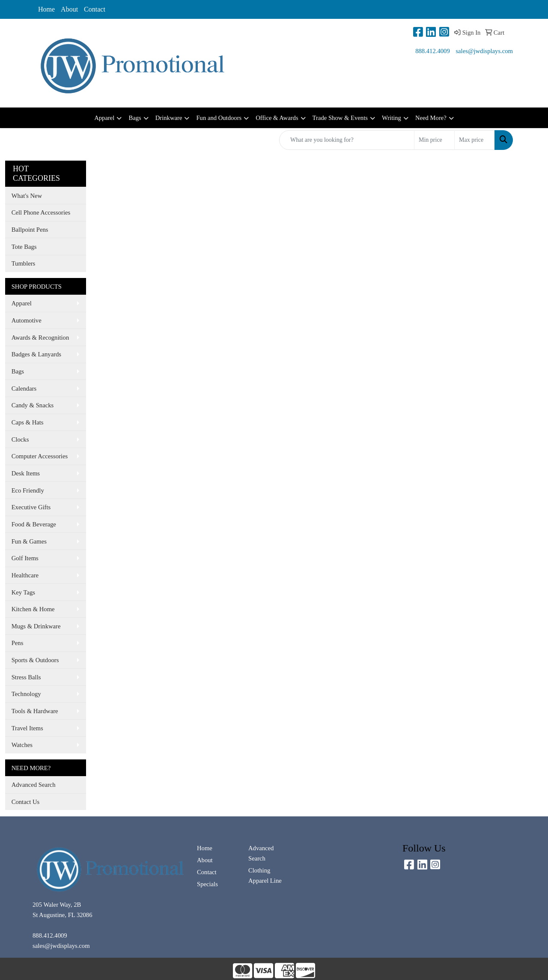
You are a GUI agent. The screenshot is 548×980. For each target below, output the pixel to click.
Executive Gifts (31, 507)
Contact (95, 9)
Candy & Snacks (33, 405)
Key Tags (23, 592)
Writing (392, 118)
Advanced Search (34, 785)
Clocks (20, 439)
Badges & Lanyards (36, 354)
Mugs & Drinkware (36, 626)
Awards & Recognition (40, 338)
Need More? (431, 118)
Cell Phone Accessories (41, 212)
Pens (18, 643)
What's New (27, 196)
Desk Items (26, 473)
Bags (135, 118)
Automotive (27, 320)
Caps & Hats (28, 422)
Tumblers (24, 263)
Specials (207, 884)
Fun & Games (29, 541)
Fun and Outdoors (219, 118)
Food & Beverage (34, 524)
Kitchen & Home (33, 609)
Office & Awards (277, 118)
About (69, 9)
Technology (26, 694)
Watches (22, 745)
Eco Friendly (28, 490)
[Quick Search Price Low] (434, 140)
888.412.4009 (433, 51)
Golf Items (25, 558)
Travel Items (27, 728)
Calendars (24, 388)
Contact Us (26, 802)
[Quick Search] (347, 140)
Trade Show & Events (340, 118)
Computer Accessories (40, 456)
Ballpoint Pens (30, 230)
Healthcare (25, 575)
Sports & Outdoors (35, 660)
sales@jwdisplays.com (484, 51)
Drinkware (169, 118)
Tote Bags (24, 247)
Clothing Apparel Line (265, 875)
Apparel (104, 118)
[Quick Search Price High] (475, 140)
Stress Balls (26, 677)
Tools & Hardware (35, 711)
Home (46, 9)
